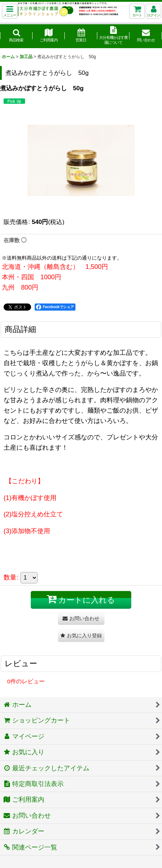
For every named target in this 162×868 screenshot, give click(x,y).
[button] (10, 11)
